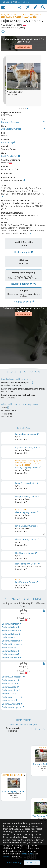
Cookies (7, 856)
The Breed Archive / (12, 2)
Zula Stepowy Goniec (11, 121)
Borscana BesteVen (10, 115)
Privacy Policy (27, 854)
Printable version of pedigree (23, 677)
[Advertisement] (23, 40)
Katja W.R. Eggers (11, 148)
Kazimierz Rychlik (9, 135)
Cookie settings (14, 863)
